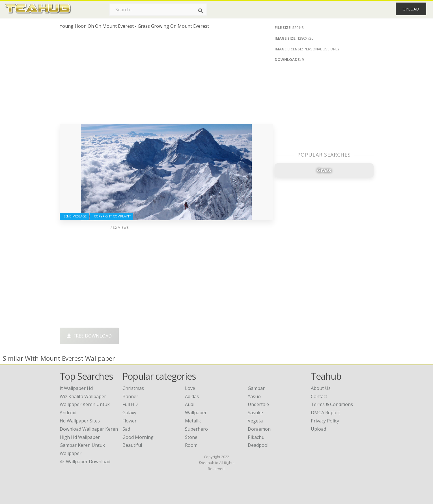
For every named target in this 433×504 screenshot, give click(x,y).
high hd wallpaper (80, 437)
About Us (321, 388)
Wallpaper (196, 413)
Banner (130, 396)
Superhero (196, 429)
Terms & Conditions (332, 404)
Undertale (258, 404)
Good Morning (138, 437)
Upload (411, 9)
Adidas (192, 396)
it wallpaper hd (76, 388)
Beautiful (132, 445)
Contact (319, 396)
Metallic (193, 421)
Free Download (89, 336)
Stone (191, 437)
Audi (190, 404)
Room (191, 445)
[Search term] (158, 10)
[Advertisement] (166, 79)
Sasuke (255, 413)
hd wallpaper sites (80, 421)
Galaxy (129, 413)
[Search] (201, 11)
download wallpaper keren (89, 429)
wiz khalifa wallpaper (83, 396)
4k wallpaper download (85, 462)
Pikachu (256, 437)
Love (190, 388)
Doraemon (259, 429)
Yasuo (254, 396)
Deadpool (258, 445)
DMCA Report (325, 413)
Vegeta (255, 421)
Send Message (74, 216)
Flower (130, 421)
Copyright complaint (112, 216)
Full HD (130, 404)
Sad (126, 429)
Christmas (133, 388)
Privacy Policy (325, 421)
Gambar (256, 388)
